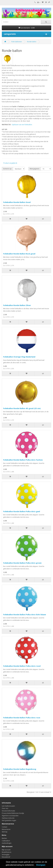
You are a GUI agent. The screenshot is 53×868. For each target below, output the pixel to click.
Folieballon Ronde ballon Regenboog (20, 769)
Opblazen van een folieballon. (22, 125)
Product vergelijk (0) (10, 163)
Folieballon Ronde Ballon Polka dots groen (22, 563)
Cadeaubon (6, 841)
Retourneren (6, 829)
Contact (4, 827)
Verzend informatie (8, 811)
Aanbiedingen (7, 843)
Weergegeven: (35, 169)
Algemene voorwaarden (10, 816)
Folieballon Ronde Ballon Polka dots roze (22, 718)
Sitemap (5, 832)
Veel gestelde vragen (9, 820)
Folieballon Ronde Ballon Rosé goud (19, 254)
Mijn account (6, 850)
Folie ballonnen (17, 42)
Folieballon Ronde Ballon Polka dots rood (22, 666)
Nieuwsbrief (6, 857)
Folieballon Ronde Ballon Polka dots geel (22, 511)
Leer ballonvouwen (8, 806)
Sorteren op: (7, 169)
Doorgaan (41, 865)
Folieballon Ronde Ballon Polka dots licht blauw (25, 614)
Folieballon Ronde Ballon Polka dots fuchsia (23, 460)
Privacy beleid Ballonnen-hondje (13, 813)
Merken (4, 838)
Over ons (5, 808)
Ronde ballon (32, 42)
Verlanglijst (6, 855)
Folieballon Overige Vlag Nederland (19, 357)
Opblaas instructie (8, 818)
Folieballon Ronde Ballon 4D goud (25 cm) (22, 408)
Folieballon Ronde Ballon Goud (17, 202)
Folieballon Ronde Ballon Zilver (17, 305)
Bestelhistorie (7, 852)
